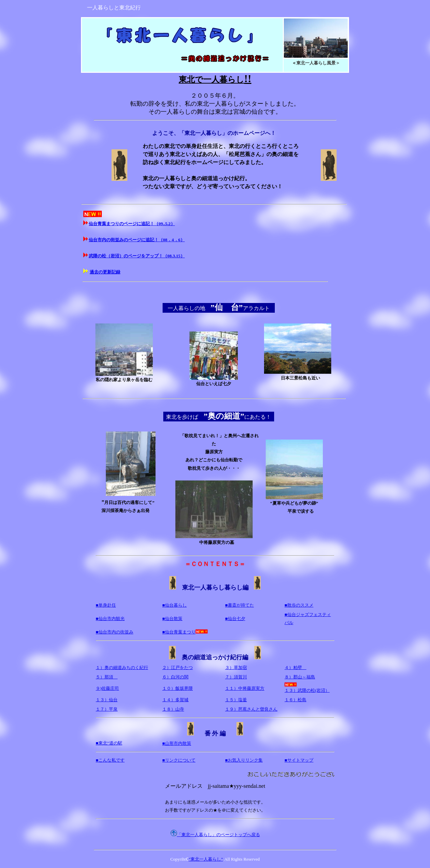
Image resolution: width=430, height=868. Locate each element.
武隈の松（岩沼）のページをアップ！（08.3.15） (137, 256)
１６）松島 (295, 700)
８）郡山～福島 (300, 677)
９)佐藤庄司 (107, 688)
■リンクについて (179, 760)
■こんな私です (110, 760)
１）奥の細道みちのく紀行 (122, 668)
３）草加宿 (236, 668)
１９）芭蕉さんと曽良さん (251, 709)
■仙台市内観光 (110, 619)
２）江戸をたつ (178, 668)
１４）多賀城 (175, 700)
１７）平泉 (107, 709)
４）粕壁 (295, 668)
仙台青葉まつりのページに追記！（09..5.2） (132, 224)
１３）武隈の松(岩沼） (307, 688)
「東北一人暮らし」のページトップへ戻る (219, 835)
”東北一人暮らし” (206, 859)
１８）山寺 (173, 709)
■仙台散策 (172, 619)
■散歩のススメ (299, 605)
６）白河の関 (175, 677)
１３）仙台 (107, 700)
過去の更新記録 (105, 272)
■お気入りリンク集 (244, 760)
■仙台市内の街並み (115, 632)
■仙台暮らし (175, 605)
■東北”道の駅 (109, 743)
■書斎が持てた (240, 605)
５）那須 (107, 677)
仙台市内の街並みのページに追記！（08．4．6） (137, 240)
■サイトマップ (299, 760)
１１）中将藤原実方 (245, 688)
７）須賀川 (236, 677)
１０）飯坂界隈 (178, 688)
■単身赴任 (106, 605)
